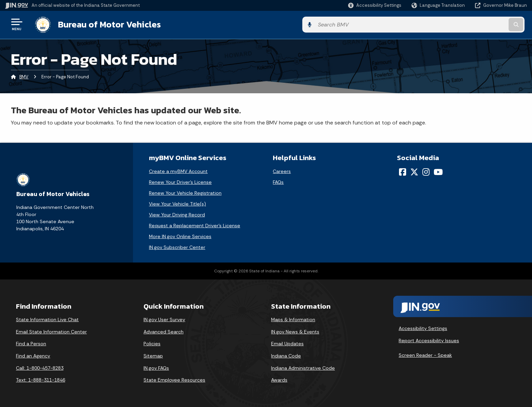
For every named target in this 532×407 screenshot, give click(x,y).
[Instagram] (426, 171)
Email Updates (287, 343)
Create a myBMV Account (178, 171)
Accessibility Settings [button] (423, 327)
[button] (375, 5)
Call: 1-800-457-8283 (40, 367)
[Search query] (466, 24)
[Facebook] (403, 171)
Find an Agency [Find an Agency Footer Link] (33, 355)
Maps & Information (293, 319)
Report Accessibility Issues (429, 340)
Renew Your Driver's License (180, 181)
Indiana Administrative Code (303, 367)
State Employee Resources (174, 379)
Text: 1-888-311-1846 (41, 379)
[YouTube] (438, 171)
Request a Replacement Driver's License (195, 225)
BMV (24, 76)
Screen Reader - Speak (425, 354)
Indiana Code (286, 355)
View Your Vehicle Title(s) (177, 203)
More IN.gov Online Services (180, 236)
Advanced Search (164, 331)
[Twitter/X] (414, 171)
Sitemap (153, 355)
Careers (282, 171)
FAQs (278, 181)
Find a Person (31, 343)
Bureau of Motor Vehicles (106, 24)
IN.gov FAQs (156, 367)
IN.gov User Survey (164, 319)
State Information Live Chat (47, 319)
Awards (279, 379)
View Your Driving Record (177, 214)
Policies (152, 343)
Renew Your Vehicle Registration (185, 192)
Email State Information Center (51, 331)
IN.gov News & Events (295, 331)
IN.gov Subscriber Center (177, 247)
